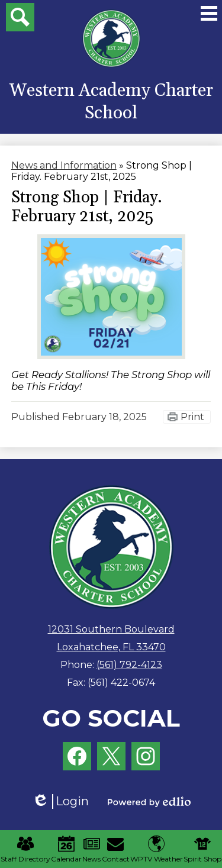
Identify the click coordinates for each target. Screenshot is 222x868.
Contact (116, 849)
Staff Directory (25, 849)
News (91, 849)
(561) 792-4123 (129, 665)
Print (192, 417)
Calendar (66, 849)
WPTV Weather (157, 849)
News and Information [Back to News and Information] (64, 165)
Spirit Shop (202, 849)
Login (60, 801)
